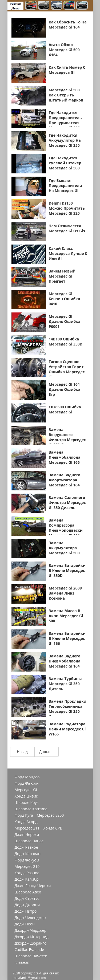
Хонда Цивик (26, 796)
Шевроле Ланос (29, 841)
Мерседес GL (26, 790)
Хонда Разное (27, 873)
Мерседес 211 (27, 828)
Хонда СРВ (53, 828)
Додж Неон (25, 924)
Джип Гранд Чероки (33, 886)
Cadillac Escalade (29, 950)
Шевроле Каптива (31, 809)
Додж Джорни (27, 905)
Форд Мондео (27, 777)
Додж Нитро (26, 911)
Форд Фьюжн (27, 783)
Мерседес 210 (27, 867)
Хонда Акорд (26, 822)
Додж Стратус (27, 898)
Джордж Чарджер (31, 930)
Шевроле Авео (28, 892)
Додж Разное (26, 847)
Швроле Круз (27, 803)
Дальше (46, 752)
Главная (22, 962)
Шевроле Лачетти (31, 956)
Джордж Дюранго (31, 943)
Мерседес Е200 (50, 815)
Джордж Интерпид (32, 937)
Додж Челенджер (30, 918)
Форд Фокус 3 (27, 860)
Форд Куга (24, 815)
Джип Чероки (27, 835)
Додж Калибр (27, 879)
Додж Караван (28, 854)
